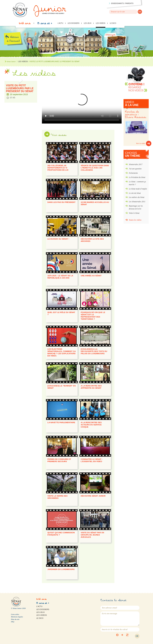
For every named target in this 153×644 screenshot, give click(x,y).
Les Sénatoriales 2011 (137, 202)
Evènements (133, 173)
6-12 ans (25, 24)
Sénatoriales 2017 (136, 164)
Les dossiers (74, 23)
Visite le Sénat (134, 213)
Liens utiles (15, 614)
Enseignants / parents (122, 3)
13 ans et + (45, 24)
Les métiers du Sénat (137, 197)
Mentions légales (17, 617)
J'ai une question (135, 169)
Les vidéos (100, 23)
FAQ (13, 622)
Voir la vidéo (141, 143)
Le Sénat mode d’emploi (138, 189)
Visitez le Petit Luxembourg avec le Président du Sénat (82, 101)
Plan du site (15, 619)
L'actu (60, 23)
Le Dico (113, 23)
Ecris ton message (120, 619)
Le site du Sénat (135, 193)
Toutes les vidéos (135, 220)
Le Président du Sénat (137, 177)
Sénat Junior (11, 61)
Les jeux (88, 23)
